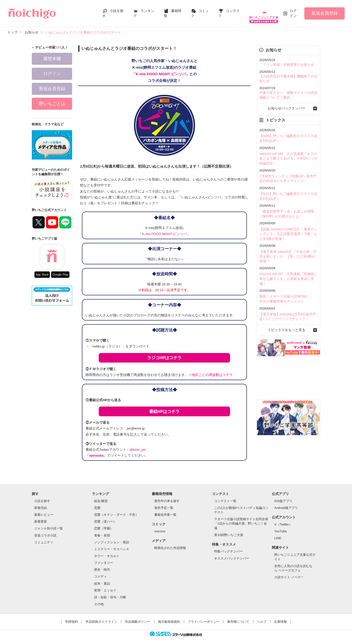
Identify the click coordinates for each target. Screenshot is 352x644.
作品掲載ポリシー (138, 617)
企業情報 (280, 617)
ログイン (293, 11)
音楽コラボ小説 (45, 531)
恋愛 (97, 503)
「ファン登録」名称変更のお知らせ (285, 59)
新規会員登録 (325, 11)
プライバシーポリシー (204, 617)
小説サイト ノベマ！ (289, 572)
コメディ (100, 572)
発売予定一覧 (164, 503)
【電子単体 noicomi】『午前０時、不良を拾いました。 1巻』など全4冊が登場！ (287, 244)
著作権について (238, 617)
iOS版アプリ (283, 496)
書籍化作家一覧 (165, 510)
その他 (99, 599)
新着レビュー (44, 510)
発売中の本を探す (167, 496)
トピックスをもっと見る (288, 310)
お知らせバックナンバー (288, 102)
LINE (278, 533)
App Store (42, 270)
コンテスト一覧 (225, 496)
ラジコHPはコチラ (165, 353)
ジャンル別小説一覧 (49, 523)
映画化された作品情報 (170, 543)
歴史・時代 (102, 565)
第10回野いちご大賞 (229, 530)
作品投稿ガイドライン (101, 617)
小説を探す (42, 496)
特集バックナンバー (228, 546)
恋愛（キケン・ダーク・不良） (116, 510)
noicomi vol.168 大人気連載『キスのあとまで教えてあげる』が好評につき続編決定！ (288, 150)
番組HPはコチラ (164, 407)
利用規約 (72, 617)
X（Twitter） (283, 520)
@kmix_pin (138, 445)
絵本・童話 (102, 579)
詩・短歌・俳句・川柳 (110, 592)
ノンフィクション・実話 (112, 537)
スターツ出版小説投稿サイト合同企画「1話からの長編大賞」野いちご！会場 (241, 519)
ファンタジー (104, 558)
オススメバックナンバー (232, 553)
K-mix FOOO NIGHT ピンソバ (164, 229)
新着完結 (41, 503)
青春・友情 (102, 531)
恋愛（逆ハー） (105, 517)
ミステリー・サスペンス (112, 544)
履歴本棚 (52, 54)
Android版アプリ (286, 503)
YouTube (280, 526)
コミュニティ (44, 537)
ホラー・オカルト (107, 551)
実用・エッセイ (105, 585)
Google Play (60, 270)
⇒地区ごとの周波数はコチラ (210, 370)
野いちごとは (52, 99)
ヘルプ (262, 617)
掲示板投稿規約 (169, 617)
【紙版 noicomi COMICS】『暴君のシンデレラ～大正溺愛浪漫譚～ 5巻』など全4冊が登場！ (288, 222)
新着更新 (41, 517)
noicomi (160, 526)
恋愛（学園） (104, 523)
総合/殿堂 (101, 496)
